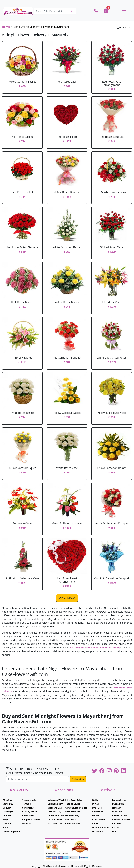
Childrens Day (73, 823)
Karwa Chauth (120, 816)
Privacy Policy (29, 812)
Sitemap (27, 823)
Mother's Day (55, 808)
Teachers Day (55, 823)
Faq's (5, 827)
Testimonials (29, 800)
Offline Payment (11, 831)
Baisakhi (117, 823)
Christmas (98, 812)
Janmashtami (119, 800)
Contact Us (28, 816)
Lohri (95, 823)
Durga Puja (118, 804)
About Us (7, 800)
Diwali (96, 804)
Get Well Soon (55, 820)
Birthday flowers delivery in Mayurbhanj (95, 647)
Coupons (7, 823)
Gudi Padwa (99, 820)
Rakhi (95, 800)
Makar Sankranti (101, 827)
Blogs (6, 820)
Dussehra (117, 812)
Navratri (117, 808)
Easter (116, 827)
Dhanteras (98, 831)
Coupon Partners (31, 820)
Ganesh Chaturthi (122, 820)
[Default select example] (123, 28)
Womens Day (72, 816)
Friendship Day (56, 816)
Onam (96, 816)
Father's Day (54, 812)
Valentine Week (56, 800)
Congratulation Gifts (76, 808)
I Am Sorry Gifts (73, 800)
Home (6, 27)
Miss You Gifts (73, 812)
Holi (114, 831)
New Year (70, 820)
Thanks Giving (73, 804)
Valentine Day (55, 804)
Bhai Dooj (97, 808)
